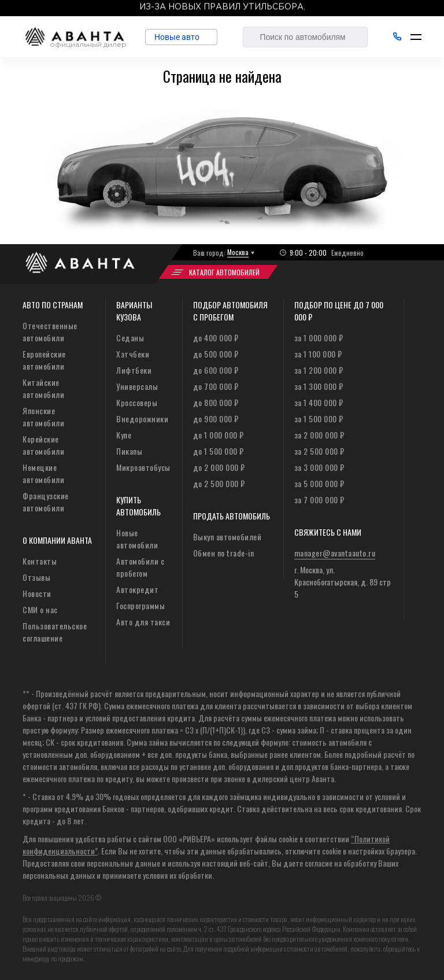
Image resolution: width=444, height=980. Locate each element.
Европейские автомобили (44, 360)
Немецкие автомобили (43, 473)
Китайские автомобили (43, 388)
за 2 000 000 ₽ (319, 435)
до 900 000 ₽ (216, 419)
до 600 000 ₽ (216, 370)
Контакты (40, 561)
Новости (37, 593)
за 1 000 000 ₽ (319, 338)
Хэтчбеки (133, 354)
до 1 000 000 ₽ (219, 435)
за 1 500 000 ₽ (319, 419)
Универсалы (137, 386)
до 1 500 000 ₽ (219, 451)
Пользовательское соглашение (55, 632)
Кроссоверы (137, 402)
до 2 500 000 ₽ (219, 483)
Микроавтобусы (143, 467)
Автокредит (137, 589)
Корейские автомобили (43, 445)
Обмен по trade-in (224, 553)
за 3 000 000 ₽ (319, 467)
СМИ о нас (40, 609)
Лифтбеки (134, 370)
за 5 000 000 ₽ (319, 483)
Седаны (130, 338)
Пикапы (129, 451)
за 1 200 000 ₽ (319, 370)
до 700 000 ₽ (216, 386)
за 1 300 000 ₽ (319, 386)
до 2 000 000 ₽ (219, 467)
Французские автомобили (46, 502)
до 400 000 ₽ (216, 338)
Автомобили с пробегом (140, 567)
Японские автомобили (43, 417)
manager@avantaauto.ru (335, 553)
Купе (124, 435)
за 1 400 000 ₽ (319, 402)
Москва (238, 252)
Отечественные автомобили (50, 331)
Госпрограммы (140, 605)
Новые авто (182, 37)
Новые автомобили (137, 539)
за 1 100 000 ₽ (318, 354)
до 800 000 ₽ (216, 402)
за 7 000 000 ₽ (319, 500)
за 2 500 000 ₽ (319, 451)
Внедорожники (142, 419)
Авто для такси (143, 622)
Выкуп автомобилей (227, 537)
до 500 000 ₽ (216, 354)
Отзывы (36, 577)
